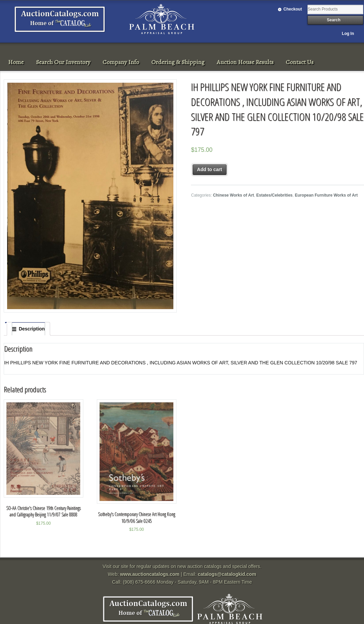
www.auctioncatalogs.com (150, 574)
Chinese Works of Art (233, 195)
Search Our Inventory (63, 62)
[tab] (28, 329)
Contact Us (300, 62)
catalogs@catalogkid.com (227, 574)
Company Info (121, 62)
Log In (348, 34)
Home (16, 62)
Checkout (293, 9)
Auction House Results (245, 62)
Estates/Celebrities (274, 195)
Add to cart (210, 169)
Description (32, 329)
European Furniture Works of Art (326, 195)
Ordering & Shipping (178, 62)
